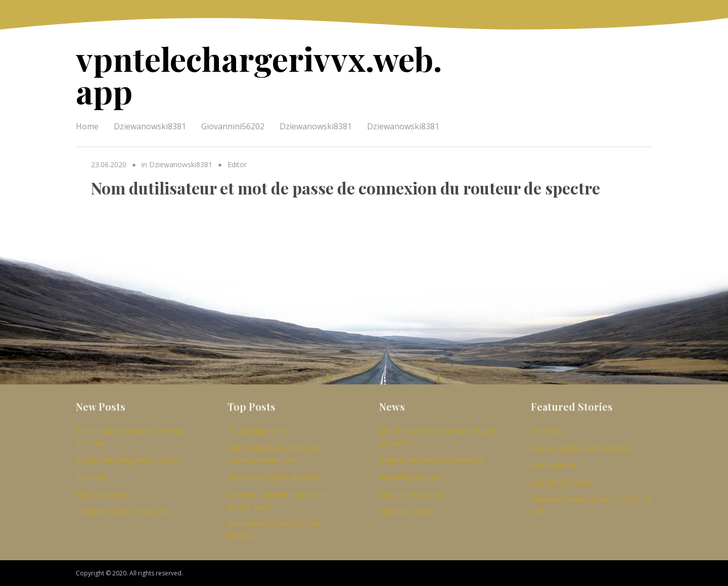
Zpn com (91, 477)
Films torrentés (103, 494)
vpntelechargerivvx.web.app (259, 75)
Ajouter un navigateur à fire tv (128, 460)
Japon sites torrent (412, 494)
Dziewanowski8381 (150, 126)
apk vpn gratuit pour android (580, 448)
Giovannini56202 (233, 126)
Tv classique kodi (257, 430)
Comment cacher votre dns (123, 511)
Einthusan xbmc (406, 511)
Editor (237, 164)
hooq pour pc (554, 465)
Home (87, 126)
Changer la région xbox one (275, 477)
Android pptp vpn (409, 477)
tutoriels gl (550, 430)
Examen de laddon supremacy (431, 460)
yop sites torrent (561, 482)
